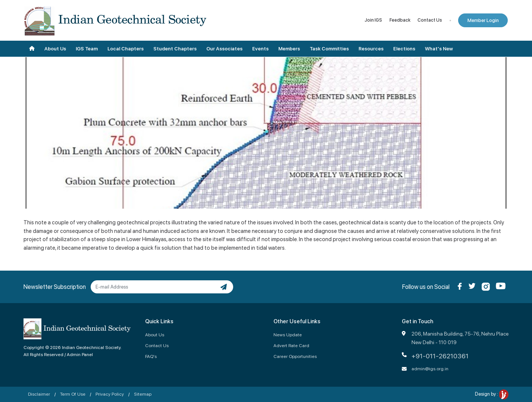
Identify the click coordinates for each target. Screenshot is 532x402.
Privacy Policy (110, 394)
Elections (404, 49)
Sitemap (143, 394)
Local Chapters (126, 49)
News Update (288, 335)
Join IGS (373, 20)
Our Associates (224, 49)
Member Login (483, 20)
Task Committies (329, 49)
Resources (371, 49)
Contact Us (430, 20)
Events (260, 49)
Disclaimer (39, 394)
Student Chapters (175, 49)
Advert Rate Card (291, 345)
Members (289, 49)
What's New (439, 49)
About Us (55, 49)
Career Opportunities (295, 356)
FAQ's (151, 356)
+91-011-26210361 (440, 356)
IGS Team (87, 49)
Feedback (400, 20)
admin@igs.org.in (430, 369)
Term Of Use (73, 394)
